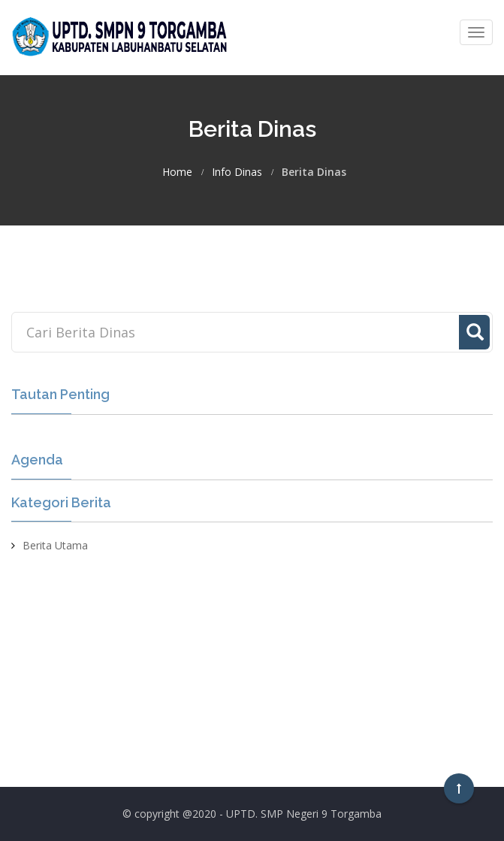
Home (177, 172)
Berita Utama (55, 545)
